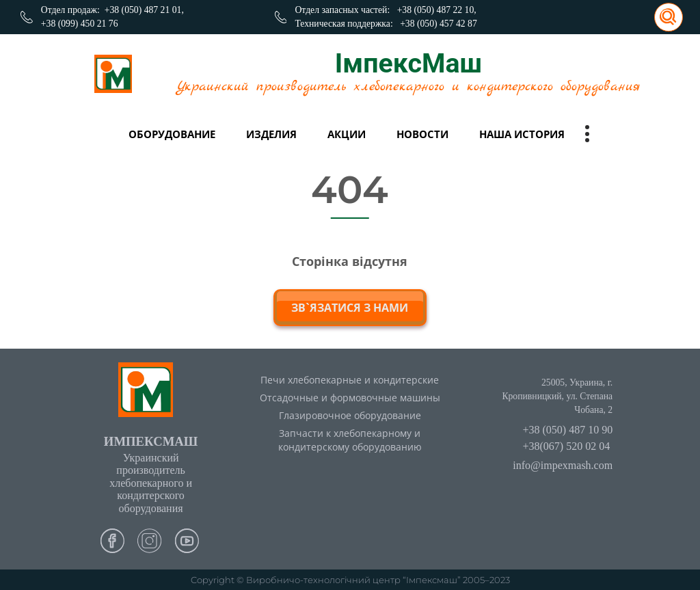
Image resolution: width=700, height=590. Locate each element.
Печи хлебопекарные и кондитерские (350, 380)
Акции (347, 134)
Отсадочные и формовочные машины (350, 398)
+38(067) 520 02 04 (566, 446)
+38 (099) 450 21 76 (80, 24)
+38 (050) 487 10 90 (567, 430)
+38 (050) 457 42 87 (439, 24)
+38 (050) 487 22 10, (437, 10)
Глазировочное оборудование (350, 415)
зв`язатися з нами (350, 308)
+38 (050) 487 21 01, (144, 10)
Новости (422, 134)
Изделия (271, 134)
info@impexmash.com (563, 465)
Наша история (522, 134)
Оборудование (172, 134)
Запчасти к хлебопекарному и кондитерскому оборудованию (350, 440)
